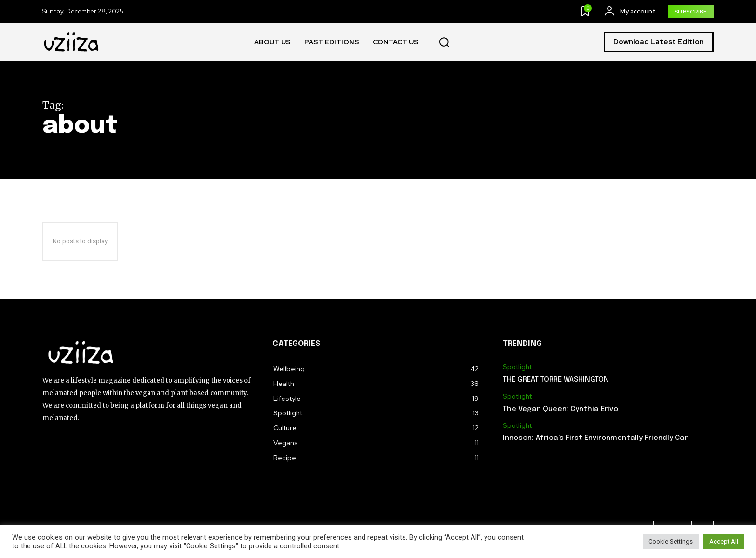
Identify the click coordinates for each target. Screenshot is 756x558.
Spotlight (517, 367)
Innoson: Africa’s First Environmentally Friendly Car (595, 438)
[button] (444, 42)
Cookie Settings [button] (671, 541)
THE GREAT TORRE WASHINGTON (556, 380)
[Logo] (72, 42)
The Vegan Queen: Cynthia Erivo (560, 409)
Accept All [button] (724, 541)
